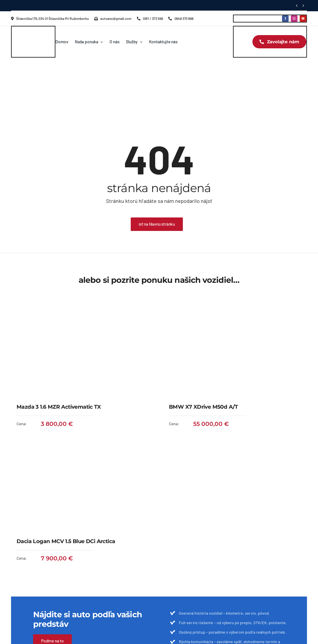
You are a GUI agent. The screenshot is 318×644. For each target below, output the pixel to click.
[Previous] (297, 6)
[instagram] (294, 19)
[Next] (303, 6)
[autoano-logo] (29, 33)
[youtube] (303, 19)
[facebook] (285, 19)
